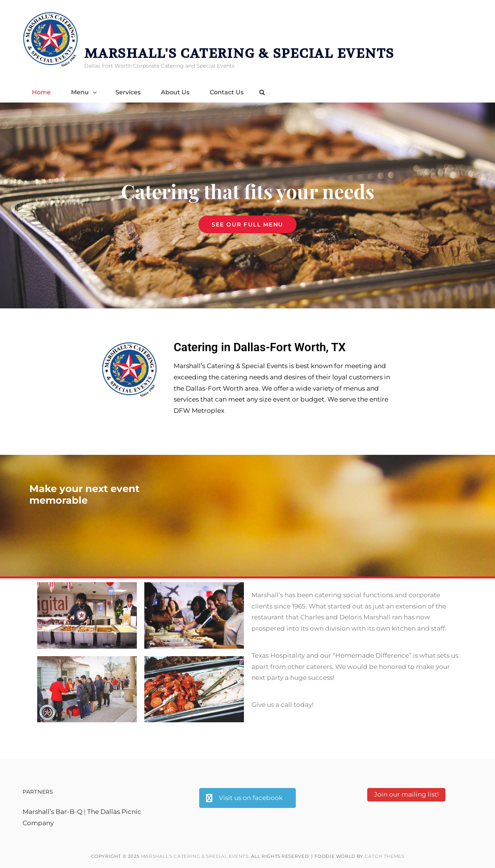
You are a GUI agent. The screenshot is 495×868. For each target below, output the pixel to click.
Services (128, 92)
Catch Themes (384, 856)
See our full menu (254, 222)
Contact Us (227, 92)
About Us (175, 92)
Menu (80, 92)
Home (41, 92)
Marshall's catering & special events (239, 53)
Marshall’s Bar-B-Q (52, 812)
